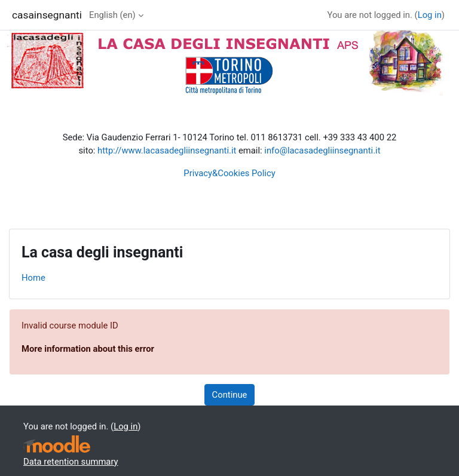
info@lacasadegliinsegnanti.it (322, 151)
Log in (430, 15)
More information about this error (88, 349)
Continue (230, 395)
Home (33, 278)
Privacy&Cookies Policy (229, 173)
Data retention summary (71, 462)
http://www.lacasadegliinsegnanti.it (167, 151)
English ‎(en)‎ (112, 15)
